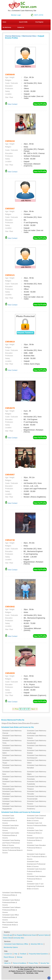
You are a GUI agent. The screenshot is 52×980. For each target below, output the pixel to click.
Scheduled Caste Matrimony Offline (16, 944)
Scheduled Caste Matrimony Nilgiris (37, 773)
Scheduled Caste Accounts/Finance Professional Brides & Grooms (10, 819)
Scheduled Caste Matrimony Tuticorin (37, 737)
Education (27, 723)
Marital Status (18, 723)
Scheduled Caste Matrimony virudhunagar (37, 732)
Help (16, 954)
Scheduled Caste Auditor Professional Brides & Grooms (11, 835)
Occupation (35, 723)
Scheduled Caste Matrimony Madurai (12, 737)
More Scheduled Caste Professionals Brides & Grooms (10, 925)
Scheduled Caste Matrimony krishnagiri (12, 803)
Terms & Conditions (19, 963)
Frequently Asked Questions (38, 954)
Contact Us (21, 27)
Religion (4, 723)
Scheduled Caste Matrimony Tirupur (12, 762)
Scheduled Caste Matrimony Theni (12, 783)
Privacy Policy (33, 963)
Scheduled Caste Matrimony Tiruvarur (37, 803)
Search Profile (23, 22)
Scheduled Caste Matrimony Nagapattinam (12, 807)
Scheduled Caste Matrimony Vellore (37, 762)
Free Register (39, 22)
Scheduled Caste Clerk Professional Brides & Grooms (35, 833)
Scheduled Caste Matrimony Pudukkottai (37, 783)
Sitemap (20, 957)
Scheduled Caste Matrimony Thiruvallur (37, 793)
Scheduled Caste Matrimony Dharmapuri (12, 793)
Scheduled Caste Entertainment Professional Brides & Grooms (36, 864)
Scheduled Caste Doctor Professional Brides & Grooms (35, 840)
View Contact (11, 104)
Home (4, 22)
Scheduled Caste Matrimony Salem (12, 752)
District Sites (7, 938)
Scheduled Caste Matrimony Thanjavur (37, 788)
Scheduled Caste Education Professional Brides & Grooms (36, 848)
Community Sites (18, 938)
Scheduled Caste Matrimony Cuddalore (12, 798)
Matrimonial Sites (29, 36)
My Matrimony (7, 27)
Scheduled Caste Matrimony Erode (12, 757)
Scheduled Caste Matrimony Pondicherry (37, 807)
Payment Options (44, 935)
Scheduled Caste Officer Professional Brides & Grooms (11, 917)
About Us (7, 963)
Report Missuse (9, 957)
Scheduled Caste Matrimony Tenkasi (37, 747)
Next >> (34, 709)
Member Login (16, 15)
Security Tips (45, 963)
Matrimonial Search (30, 935)
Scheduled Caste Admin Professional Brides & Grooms (10, 828)
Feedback (23, 954)
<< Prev (16, 709)
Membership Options (11, 947)
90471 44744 (39, 15)
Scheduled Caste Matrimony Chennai (12, 732)
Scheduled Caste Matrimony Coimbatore (12, 747)
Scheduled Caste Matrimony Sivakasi (37, 752)
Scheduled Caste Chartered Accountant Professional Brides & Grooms (36, 818)
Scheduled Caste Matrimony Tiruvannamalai (37, 798)
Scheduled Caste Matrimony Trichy (12, 742)
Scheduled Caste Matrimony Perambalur (37, 778)
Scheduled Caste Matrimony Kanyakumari (37, 742)
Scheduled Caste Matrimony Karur (12, 773)
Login (10, 935)
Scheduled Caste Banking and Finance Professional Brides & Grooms (11, 843)
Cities (10, 723)
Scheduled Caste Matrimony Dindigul (12, 778)
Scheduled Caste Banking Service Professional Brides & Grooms (12, 850)
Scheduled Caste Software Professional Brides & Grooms (11, 910)
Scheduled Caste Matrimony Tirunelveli (12, 766)
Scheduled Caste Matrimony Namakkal (37, 766)
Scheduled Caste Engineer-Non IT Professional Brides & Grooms (37, 857)
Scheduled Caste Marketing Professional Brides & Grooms (12, 895)
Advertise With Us (37, 944)
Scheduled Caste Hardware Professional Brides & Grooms (36, 879)
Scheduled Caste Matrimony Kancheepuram (37, 757)
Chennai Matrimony (13, 36)
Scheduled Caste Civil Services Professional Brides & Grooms (37, 825)
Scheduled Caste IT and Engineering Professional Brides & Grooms (35, 886)
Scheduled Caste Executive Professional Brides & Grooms (36, 871)
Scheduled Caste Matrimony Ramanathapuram (12, 788)
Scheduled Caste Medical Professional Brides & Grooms (11, 902)
